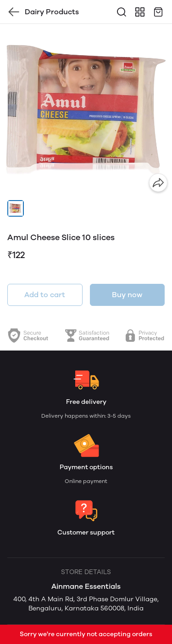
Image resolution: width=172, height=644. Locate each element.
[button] (16, 208)
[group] (86, 110)
